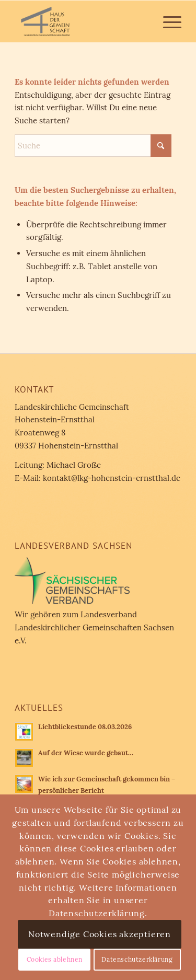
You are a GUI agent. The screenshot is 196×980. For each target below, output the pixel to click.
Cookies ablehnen (55, 959)
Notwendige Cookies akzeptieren (100, 934)
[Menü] (167, 21)
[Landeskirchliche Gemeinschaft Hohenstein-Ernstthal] (81, 21)
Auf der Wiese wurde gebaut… (86, 753)
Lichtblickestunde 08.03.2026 (85, 727)
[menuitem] (167, 21)
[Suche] (93, 146)
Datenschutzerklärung (137, 959)
